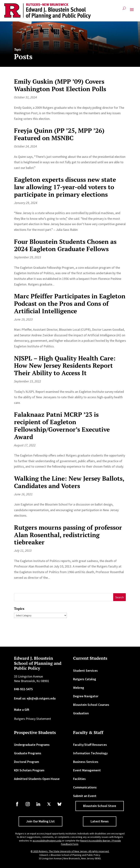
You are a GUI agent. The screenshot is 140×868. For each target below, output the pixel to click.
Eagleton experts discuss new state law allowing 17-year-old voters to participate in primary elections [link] (65, 187)
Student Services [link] (85, 671)
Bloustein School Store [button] (100, 806)
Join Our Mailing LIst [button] (40, 821)
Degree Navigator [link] (86, 696)
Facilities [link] (79, 779)
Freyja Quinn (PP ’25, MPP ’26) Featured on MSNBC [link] (59, 134)
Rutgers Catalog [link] (85, 679)
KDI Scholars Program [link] (29, 770)
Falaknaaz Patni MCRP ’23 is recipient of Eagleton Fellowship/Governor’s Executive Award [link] (62, 426)
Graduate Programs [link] (28, 753)
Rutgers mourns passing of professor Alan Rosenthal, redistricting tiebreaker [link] (68, 535)
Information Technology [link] (90, 753)
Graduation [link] (81, 713)
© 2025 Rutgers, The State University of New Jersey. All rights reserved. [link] (70, 851)
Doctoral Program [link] (27, 762)
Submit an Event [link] (85, 796)
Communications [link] (85, 787)
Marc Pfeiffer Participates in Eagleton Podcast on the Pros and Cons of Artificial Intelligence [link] (70, 304)
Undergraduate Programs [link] (32, 745)
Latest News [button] (100, 821)
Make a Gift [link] (22, 710)
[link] (47, 11)
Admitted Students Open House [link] (37, 779)
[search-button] (124, 10)
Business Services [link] (86, 762)
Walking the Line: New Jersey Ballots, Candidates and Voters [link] (69, 482)
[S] (64, 597)
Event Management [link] (87, 770)
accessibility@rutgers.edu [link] (47, 841)
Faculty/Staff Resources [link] (90, 745)
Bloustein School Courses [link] (91, 705)
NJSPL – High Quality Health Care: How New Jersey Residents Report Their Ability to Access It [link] (65, 366)
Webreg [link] (79, 688)
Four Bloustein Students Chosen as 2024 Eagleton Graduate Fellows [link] (65, 245)
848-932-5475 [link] (23, 689)
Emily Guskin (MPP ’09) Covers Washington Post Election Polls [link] (60, 85)
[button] (132, 11)
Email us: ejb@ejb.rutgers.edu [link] (35, 698)
